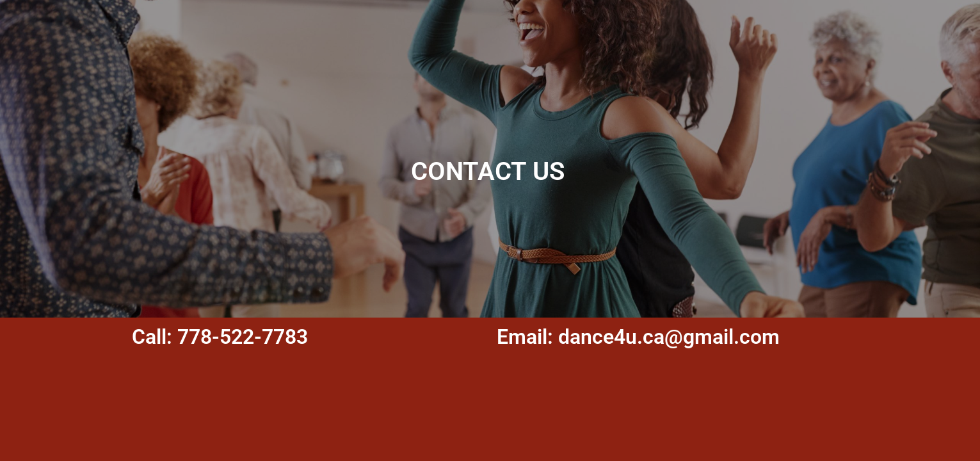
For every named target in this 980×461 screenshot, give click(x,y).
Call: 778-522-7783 (220, 337)
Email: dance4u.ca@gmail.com (638, 337)
